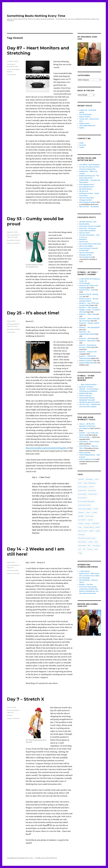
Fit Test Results (85, 283)
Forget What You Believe (88, 231)
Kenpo (88, 523)
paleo (98, 531)
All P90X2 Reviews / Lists (88, 222)
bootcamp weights (85, 509)
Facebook (83, 145)
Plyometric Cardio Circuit (87, 538)
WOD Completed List (86, 459)
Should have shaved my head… (90, 402)
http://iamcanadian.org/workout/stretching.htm (46, 448)
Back (80, 483)
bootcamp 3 (83, 498)
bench (92, 487)
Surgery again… (85, 123)
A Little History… (85, 571)
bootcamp (92, 490)
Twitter (82, 147)
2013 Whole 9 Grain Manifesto (90, 165)
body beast (82, 490)
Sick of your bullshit (86, 246)
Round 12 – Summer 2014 (88, 352)
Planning (81, 534)
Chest (88, 512)
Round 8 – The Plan (86, 585)
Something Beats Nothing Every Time (36, 16)
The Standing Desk (86, 257)
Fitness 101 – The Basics (88, 228)
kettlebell (96, 523)
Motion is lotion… (85, 117)
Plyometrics (82, 542)
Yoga (80, 553)
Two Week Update (86, 115)
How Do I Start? (84, 233)
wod (96, 549)
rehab (91, 542)
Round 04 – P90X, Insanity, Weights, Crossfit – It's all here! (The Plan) (90, 310)
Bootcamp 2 (93, 494)
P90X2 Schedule (85, 453)
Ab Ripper (89, 479)
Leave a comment (13, 243)
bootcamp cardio (84, 505)
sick (80, 549)
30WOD (81, 479)
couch (9, 69)
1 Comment (11, 332)
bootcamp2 (82, 494)
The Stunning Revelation (88, 202)
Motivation (83, 239)
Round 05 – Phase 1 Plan (88, 314)
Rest (17, 66)
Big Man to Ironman (86, 387)
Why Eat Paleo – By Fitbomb (89, 207)
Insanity (81, 523)
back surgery (83, 487)
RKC (89, 546)
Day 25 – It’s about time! (33, 313)
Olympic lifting (89, 527)
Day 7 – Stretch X (26, 699)
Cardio (96, 509)
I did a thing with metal (87, 126)
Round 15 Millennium (87, 363)
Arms (97, 479)
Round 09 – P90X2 (86, 339)
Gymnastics (82, 520)
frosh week (89, 516)
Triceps (90, 549)
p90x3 (92, 531)
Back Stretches (84, 224)
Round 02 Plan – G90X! (87, 290)
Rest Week (16, 69)
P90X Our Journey (85, 396)
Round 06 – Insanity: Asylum (89, 323)
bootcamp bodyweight (86, 501)
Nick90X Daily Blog (86, 393)
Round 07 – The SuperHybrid (89, 327)
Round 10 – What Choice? (88, 341)
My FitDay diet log (86, 189)
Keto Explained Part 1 (87, 185)
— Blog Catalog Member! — (89, 385)
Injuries (91, 520)
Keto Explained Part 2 (87, 187)
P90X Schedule (84, 437)
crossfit (94, 512)
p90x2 (98, 527)
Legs (80, 527)
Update (82, 128)
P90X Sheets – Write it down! (89, 442)
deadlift (81, 516)
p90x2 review (83, 531)
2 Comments (11, 75)
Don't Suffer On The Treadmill (90, 226)
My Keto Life (84, 191)
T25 (84, 549)
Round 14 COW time (86, 361)
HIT (8, 570)
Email (81, 143)
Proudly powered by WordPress (46, 858)
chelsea (81, 512)
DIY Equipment (84, 428)
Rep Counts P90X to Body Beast (90, 244)
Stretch (10, 72)
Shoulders (96, 546)
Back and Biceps (90, 483)
